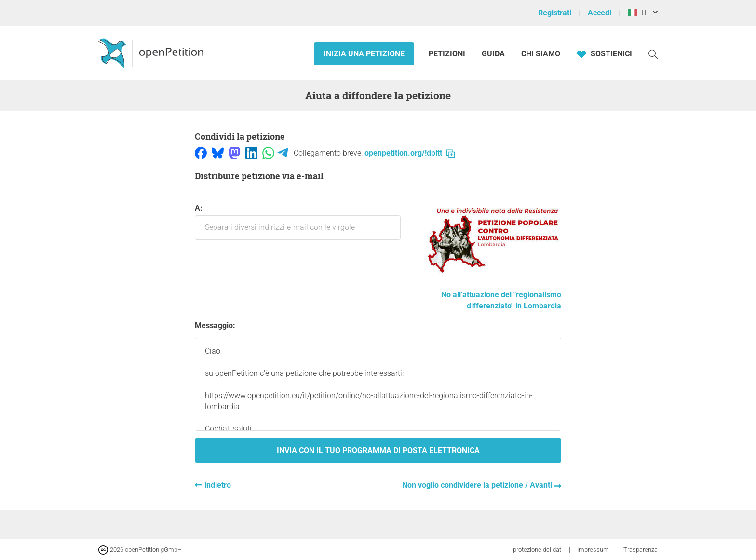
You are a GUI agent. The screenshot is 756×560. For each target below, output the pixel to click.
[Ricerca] (653, 54)
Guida (493, 54)
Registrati (555, 13)
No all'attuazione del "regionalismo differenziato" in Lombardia (494, 295)
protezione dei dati (539, 550)
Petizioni (448, 54)
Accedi (600, 13)
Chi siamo (541, 54)
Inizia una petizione (364, 54)
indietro (218, 485)
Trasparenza (641, 550)
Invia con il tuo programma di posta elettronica (378, 450)
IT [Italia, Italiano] (638, 13)
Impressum (594, 550)
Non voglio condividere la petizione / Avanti (478, 485)
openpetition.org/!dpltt (410, 153)
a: (298, 221)
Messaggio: (215, 326)
